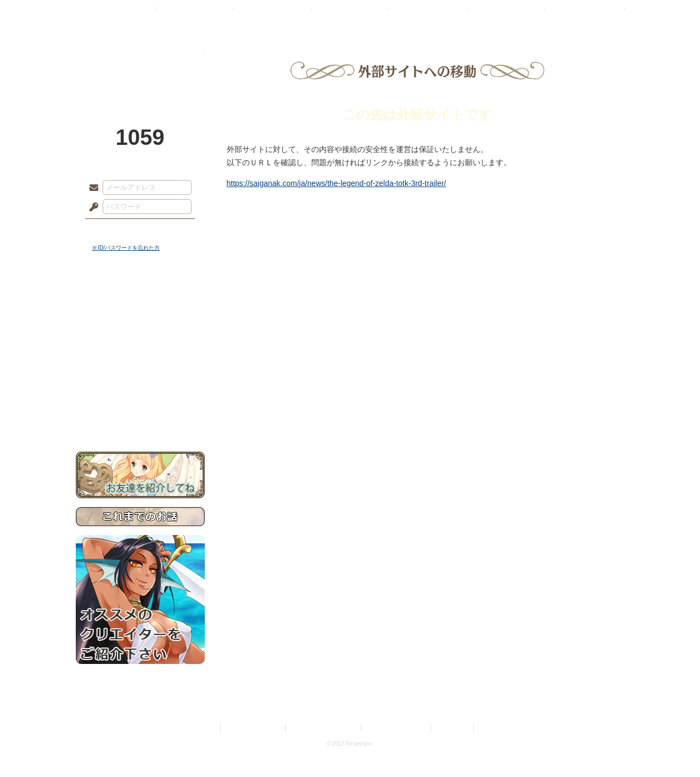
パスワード (91, 207)
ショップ (506, 14)
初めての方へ (140, 398)
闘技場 (585, 14)
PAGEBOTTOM (673, 747)
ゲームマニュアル (140, 338)
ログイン (114, 230)
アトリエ (350, 14)
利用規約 (205, 728)
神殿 (194, 14)
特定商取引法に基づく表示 (324, 728)
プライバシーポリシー (254, 728)
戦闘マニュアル (140, 382)
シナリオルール (140, 354)
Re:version (492, 728)
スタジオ (428, 14)
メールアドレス (91, 188)
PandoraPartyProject (140, 60)
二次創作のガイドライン (396, 728)
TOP (116, 14)
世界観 (140, 299)
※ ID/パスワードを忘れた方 (126, 248)
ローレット (272, 14)
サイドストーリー (140, 319)
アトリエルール (140, 368)
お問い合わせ (140, 417)
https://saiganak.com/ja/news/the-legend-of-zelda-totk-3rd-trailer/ (337, 183)
